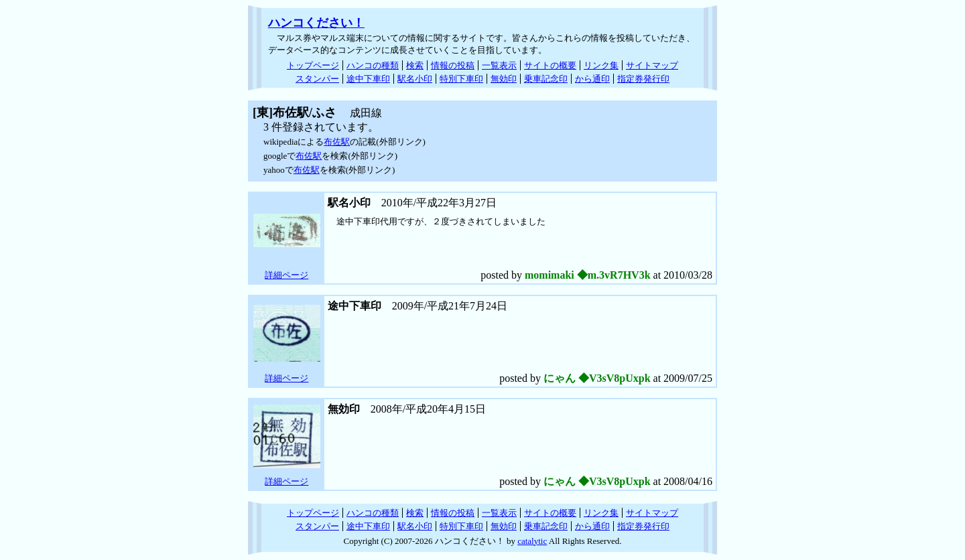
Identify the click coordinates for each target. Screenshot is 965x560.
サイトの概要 (550, 65)
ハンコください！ (316, 23)
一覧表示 (499, 65)
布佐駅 (337, 142)
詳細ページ (286, 275)
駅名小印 (415, 79)
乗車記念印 (546, 79)
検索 (415, 65)
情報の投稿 (453, 65)
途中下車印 (368, 79)
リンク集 (601, 65)
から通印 (592, 79)
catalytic (532, 541)
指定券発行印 (643, 79)
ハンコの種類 (373, 65)
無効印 (504, 79)
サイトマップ (652, 65)
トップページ (313, 65)
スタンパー (317, 79)
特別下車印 (461, 79)
